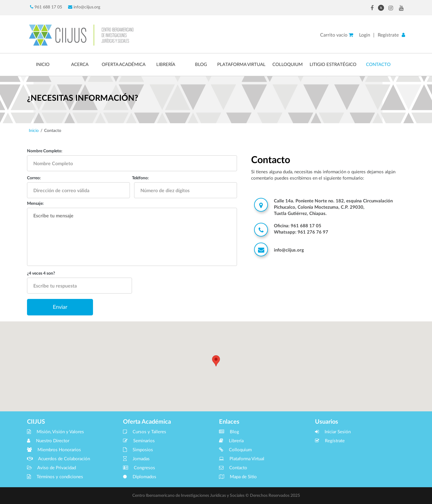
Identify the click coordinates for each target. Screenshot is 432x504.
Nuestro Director (48, 441)
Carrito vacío (337, 35)
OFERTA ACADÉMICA (124, 65)
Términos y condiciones (55, 477)
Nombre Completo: (45, 151)
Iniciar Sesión (333, 432)
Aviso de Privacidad (51, 468)
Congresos (139, 468)
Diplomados (140, 477)
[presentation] (191, 287)
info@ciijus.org (84, 7)
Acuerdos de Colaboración (58, 459)
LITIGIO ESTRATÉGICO (333, 65)
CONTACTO (378, 65)
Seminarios (139, 441)
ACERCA (80, 65)
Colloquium (235, 450)
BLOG (201, 65)
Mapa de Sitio (238, 477)
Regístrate (388, 35)
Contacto (233, 468)
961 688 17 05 (46, 7)
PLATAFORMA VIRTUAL (241, 65)
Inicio (34, 131)
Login (365, 35)
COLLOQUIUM (288, 65)
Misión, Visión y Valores (55, 432)
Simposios (138, 450)
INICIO (43, 65)
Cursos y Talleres (145, 432)
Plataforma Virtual (242, 459)
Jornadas (136, 459)
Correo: (34, 178)
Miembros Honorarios (54, 450)
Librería (231, 441)
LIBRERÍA (166, 65)
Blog (229, 432)
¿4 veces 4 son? (41, 273)
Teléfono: (140, 178)
